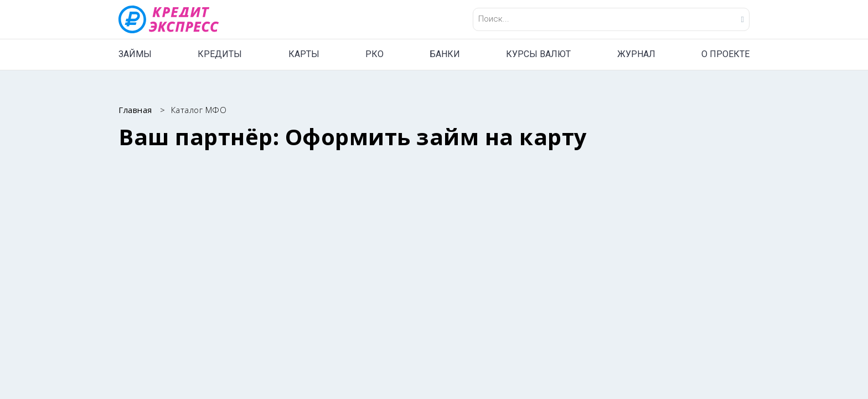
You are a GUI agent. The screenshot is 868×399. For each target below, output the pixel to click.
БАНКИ (445, 54)
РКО (374, 54)
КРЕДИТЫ (220, 54)
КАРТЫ (304, 54)
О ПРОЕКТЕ (725, 54)
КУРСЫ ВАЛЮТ (538, 54)
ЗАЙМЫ (135, 54)
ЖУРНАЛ (636, 54)
